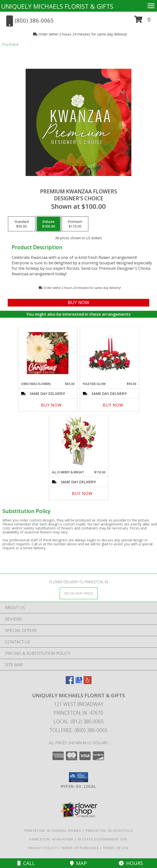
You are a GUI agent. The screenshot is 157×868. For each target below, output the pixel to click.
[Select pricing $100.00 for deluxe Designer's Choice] (49, 224)
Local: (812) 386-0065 (79, 721)
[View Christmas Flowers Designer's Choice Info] (48, 353)
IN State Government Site (103, 839)
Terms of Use (116, 848)
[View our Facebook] (70, 682)
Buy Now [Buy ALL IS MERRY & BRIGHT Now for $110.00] (82, 493)
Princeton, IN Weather (51, 839)
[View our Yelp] (88, 682)
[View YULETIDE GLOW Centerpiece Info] (109, 353)
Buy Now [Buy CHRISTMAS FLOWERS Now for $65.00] (51, 405)
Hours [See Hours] (131, 863)
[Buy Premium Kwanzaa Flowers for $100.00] (78, 303)
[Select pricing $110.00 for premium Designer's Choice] (75, 224)
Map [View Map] (78, 863)
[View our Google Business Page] (79, 682)
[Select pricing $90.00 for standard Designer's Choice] (22, 224)
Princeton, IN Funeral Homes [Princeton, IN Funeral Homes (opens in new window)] (53, 831)
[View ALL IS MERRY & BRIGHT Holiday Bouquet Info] (78, 441)
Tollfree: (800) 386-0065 (78, 730)
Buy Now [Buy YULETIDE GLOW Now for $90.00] (113, 405)
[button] (142, 21)
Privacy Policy (43, 848)
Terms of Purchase (80, 848)
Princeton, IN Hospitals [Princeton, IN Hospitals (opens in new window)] (109, 831)
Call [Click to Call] (26, 863)
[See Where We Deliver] (79, 593)
